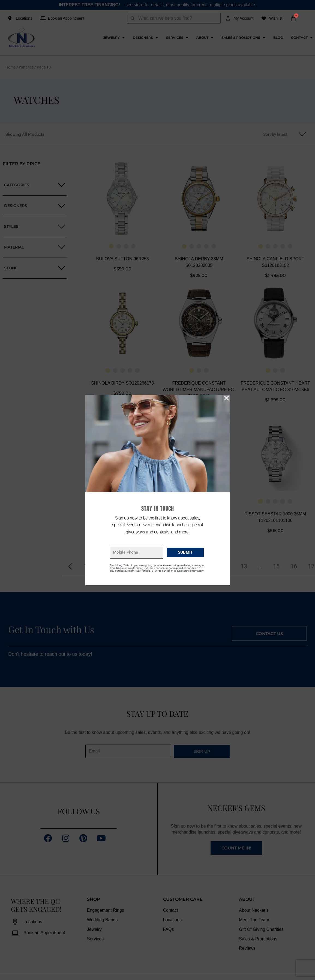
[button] (226, 398)
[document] (157, 490)
